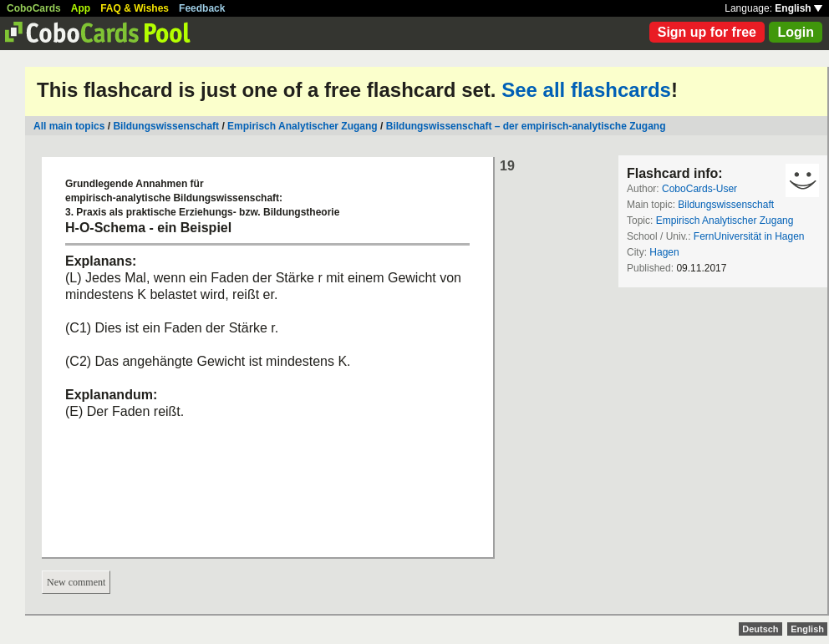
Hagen (664, 252)
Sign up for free (707, 32)
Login (796, 32)
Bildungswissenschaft (166, 126)
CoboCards (34, 8)
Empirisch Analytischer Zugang (303, 126)
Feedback (202, 8)
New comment (76, 582)
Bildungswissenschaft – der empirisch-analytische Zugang (526, 126)
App (81, 8)
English (798, 8)
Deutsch (760, 629)
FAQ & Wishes (135, 8)
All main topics (69, 126)
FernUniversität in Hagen (749, 236)
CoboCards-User (699, 189)
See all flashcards (586, 90)
